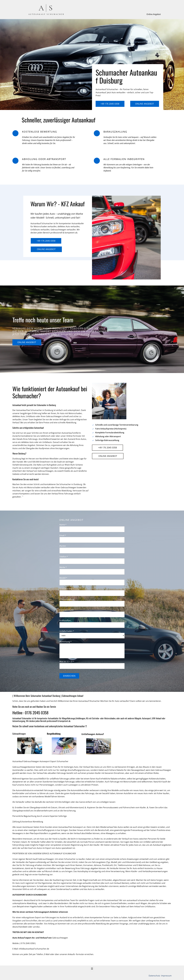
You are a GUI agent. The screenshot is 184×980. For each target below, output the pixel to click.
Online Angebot (154, 14)
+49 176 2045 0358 (110, 104)
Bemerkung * (65, 642)
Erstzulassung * (67, 589)
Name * (63, 525)
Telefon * (64, 557)
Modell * (63, 578)
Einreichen (69, 676)
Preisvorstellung (67, 599)
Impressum (166, 976)
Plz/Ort (63, 546)
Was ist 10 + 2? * (67, 662)
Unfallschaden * (67, 631)
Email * (63, 535)
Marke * (63, 567)
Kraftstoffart (65, 620)
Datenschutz (155, 976)
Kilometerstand (66, 610)
